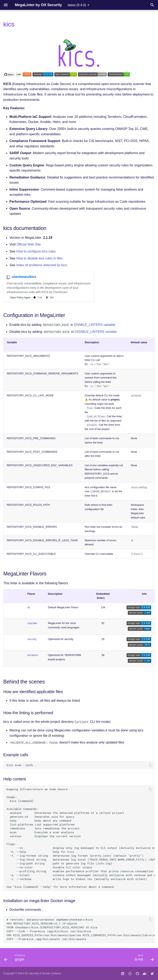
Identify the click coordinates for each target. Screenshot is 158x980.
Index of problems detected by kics (42, 265)
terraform (33, 655)
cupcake (32, 623)
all (29, 607)
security (32, 639)
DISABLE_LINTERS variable (96, 332)
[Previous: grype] (16, 959)
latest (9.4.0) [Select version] (77, 5)
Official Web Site (29, 244)
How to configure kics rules (36, 251)
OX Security (31, 973)
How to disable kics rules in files (39, 258)
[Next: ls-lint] (143, 959)
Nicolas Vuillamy (51, 973)
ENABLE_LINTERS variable (94, 325)
